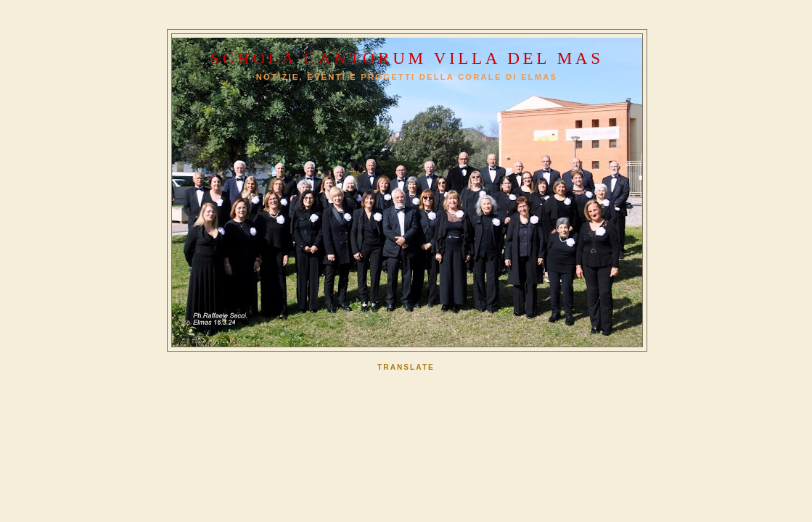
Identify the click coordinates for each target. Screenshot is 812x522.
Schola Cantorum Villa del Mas (406, 58)
